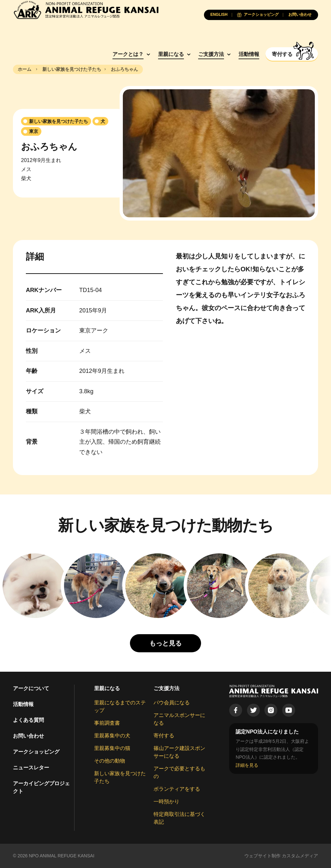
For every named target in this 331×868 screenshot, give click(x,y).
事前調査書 (107, 723)
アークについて (31, 688)
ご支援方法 (211, 54)
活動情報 (249, 54)
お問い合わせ (28, 736)
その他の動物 (110, 761)
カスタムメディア (300, 856)
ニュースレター (31, 768)
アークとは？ (128, 54)
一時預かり (166, 802)
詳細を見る (247, 765)
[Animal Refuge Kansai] (86, 10)
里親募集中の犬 (112, 736)
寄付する (164, 736)
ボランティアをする (177, 789)
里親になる (171, 54)
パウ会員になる (172, 703)
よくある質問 (28, 720)
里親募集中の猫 (112, 748)
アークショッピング (36, 752)
